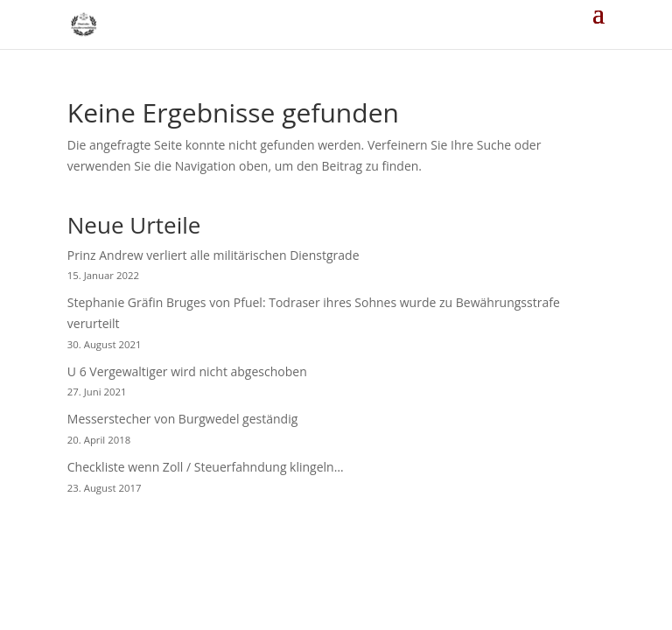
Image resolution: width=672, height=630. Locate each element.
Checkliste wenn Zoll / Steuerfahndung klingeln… (206, 467)
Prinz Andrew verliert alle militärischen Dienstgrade (213, 255)
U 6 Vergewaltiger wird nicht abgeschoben (187, 371)
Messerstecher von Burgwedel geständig (183, 419)
